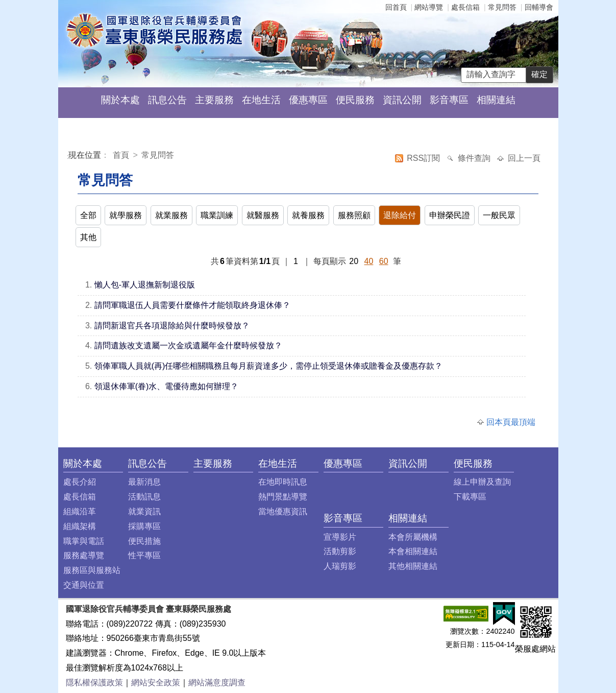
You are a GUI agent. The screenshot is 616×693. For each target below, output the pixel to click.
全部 (88, 215)
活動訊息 (144, 497)
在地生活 (261, 100)
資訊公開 (402, 100)
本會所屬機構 (413, 537)
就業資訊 (144, 511)
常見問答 (502, 7)
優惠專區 (308, 100)
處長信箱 (465, 7)
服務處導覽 (84, 555)
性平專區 (144, 555)
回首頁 (396, 7)
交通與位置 (84, 585)
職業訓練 (217, 215)
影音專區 (449, 100)
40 (369, 261)
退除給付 (400, 215)
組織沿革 (80, 511)
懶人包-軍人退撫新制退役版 (145, 285)
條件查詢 (475, 158)
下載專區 (470, 497)
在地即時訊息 (283, 482)
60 (384, 261)
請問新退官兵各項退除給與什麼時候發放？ (172, 326)
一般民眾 (499, 215)
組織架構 (80, 526)
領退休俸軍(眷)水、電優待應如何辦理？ (167, 386)
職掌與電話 (84, 541)
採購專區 (144, 526)
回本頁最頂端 (511, 422)
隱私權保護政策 (94, 683)
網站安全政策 (156, 683)
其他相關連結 (413, 566)
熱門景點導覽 (283, 497)
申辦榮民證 (450, 215)
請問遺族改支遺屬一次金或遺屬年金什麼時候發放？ (188, 345)
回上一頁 (524, 158)
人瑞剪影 (340, 566)
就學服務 (126, 215)
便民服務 (355, 100)
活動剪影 (340, 551)
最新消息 (144, 482)
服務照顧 (354, 215)
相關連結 (496, 100)
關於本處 (120, 100)
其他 (88, 237)
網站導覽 (429, 7)
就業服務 (171, 215)
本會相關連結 (413, 551)
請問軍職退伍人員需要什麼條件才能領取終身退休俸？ (192, 305)
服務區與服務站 (92, 570)
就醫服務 (263, 215)
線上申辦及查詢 (482, 482)
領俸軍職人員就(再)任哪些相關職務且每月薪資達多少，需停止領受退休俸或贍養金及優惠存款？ (269, 366)
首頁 (122, 155)
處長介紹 (80, 482)
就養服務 (308, 215)
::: (70, 157)
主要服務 (214, 100)
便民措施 (144, 541)
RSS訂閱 (424, 158)
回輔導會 (539, 7)
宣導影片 (340, 537)
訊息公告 (167, 100)
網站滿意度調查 (217, 683)
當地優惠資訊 (283, 511)
